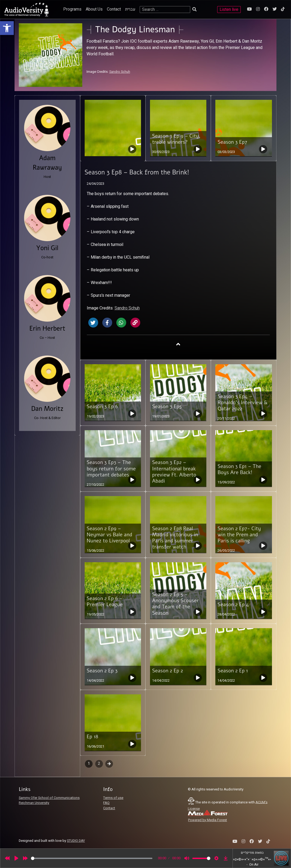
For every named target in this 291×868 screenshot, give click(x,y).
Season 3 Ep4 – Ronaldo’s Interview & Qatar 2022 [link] (242, 403)
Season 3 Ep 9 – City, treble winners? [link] (176, 139)
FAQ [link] (106, 803)
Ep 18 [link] (93, 737)
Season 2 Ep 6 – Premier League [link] (105, 602)
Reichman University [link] (34, 803)
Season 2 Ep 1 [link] (233, 671)
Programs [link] (72, 9)
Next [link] (109, 764)
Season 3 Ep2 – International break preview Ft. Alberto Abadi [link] (174, 472)
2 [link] (99, 764)
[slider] (92, 858)
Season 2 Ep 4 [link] (233, 605)
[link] (7, 28)
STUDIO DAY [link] (76, 841)
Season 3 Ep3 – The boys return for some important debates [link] (111, 469)
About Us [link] (94, 9)
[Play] (16, 858)
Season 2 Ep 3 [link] (102, 671)
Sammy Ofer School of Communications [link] (49, 798)
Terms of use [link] (113, 798)
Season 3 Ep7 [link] (232, 142)
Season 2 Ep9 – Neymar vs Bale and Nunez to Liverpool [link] (110, 535)
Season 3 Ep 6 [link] (102, 407)
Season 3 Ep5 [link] (167, 407)
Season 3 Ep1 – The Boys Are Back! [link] (239, 469)
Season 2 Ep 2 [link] (168, 671)
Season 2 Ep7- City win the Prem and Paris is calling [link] (239, 535)
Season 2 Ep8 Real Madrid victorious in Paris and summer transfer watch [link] (175, 538)
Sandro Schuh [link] (120, 72)
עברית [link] (130, 9)
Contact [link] (114, 9)
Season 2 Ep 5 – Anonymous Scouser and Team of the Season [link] (176, 604)
